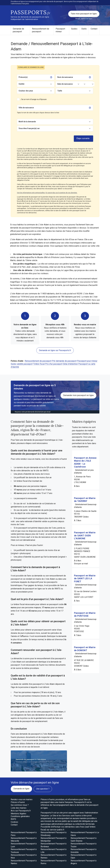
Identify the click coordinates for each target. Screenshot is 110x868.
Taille (60, 91)
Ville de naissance (26, 108)
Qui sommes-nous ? (20, 805)
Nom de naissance (65, 77)
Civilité (21, 84)
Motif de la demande (27, 122)
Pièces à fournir (18, 802)
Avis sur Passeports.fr (21, 811)
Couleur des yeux (26, 91)
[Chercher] (61, 108)
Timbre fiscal (39, 364)
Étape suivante (83, 138)
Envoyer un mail (81, 564)
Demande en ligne (21, 789)
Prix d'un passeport (54, 364)
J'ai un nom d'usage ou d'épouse (34, 99)
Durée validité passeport (22, 364)
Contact (94, 29)
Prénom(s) (23, 77)
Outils (84, 29)
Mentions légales (18, 814)
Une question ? (43, 789)
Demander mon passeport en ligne (78, 395)
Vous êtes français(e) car (29, 128)
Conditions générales (20, 816)
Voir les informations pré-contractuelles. (31, 193)
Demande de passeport (18, 30)
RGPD (13, 819)
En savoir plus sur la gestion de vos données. (61, 193)
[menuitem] (20, 30)
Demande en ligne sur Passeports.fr (55, 350)
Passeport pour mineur (87, 361)
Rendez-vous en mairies (22, 799)
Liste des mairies (19, 808)
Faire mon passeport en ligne (84, 14)
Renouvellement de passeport (41, 30)
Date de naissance (65, 84)
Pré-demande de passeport (64, 361)
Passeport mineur (60, 30)
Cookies (14, 822)
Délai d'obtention (70, 364)
